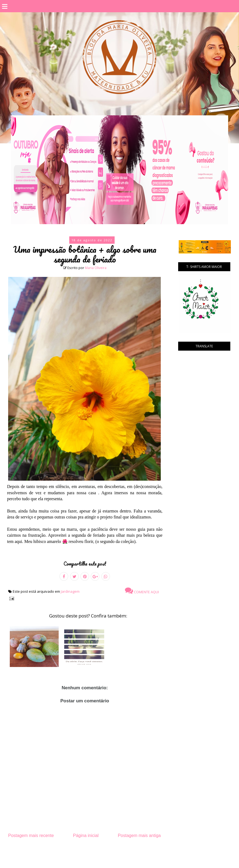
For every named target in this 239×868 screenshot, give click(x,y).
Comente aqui (142, 591)
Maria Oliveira (96, 268)
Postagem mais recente (31, 835)
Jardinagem (70, 591)
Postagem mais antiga (139, 835)
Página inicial (86, 835)
